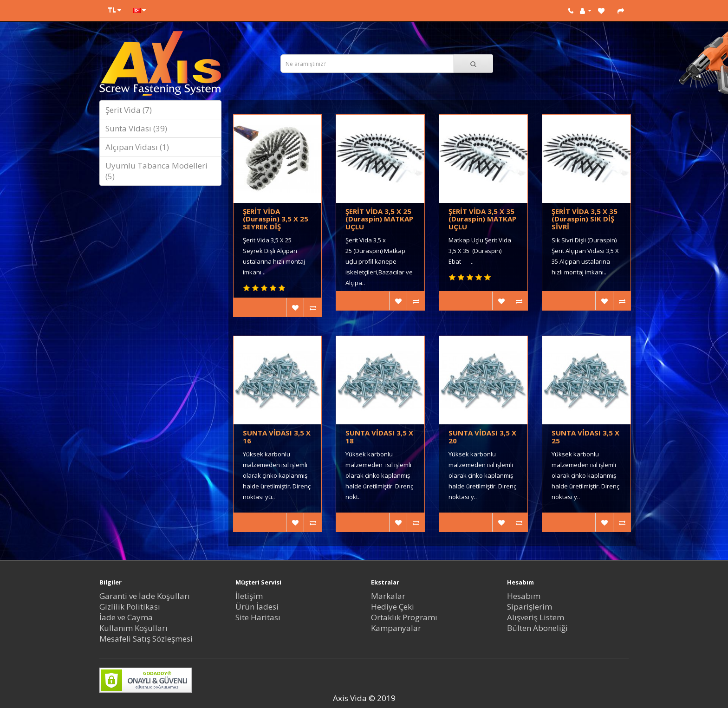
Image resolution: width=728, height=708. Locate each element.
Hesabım (524, 596)
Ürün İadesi (257, 607)
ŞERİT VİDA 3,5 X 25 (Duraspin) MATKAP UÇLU (379, 219)
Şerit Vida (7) (129, 110)
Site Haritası (258, 617)
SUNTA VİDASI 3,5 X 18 (379, 437)
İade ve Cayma (126, 617)
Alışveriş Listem (536, 617)
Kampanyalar (396, 628)
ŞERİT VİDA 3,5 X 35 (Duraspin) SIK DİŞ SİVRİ (585, 219)
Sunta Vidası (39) (136, 128)
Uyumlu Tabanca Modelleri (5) (156, 171)
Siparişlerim (530, 607)
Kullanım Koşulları (133, 628)
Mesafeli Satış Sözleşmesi (146, 639)
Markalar (388, 596)
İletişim (249, 596)
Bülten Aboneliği (537, 628)
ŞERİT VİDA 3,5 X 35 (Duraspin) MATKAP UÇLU (482, 219)
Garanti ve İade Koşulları (145, 596)
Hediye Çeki (393, 607)
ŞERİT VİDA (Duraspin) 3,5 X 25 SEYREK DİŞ (276, 219)
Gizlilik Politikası (130, 607)
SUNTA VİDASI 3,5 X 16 (277, 437)
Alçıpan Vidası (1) (137, 147)
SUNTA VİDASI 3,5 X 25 (585, 437)
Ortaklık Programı (404, 617)
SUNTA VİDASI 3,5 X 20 (482, 437)
